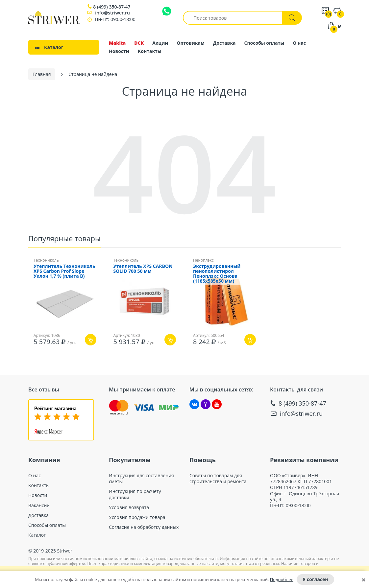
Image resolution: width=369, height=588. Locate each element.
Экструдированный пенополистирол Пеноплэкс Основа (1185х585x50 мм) (217, 272)
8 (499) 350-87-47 (112, 7)
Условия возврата (129, 506)
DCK (139, 43)
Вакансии (39, 503)
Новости (119, 51)
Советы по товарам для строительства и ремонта (218, 477)
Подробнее (282, 579)
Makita (117, 43)
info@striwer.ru (112, 13)
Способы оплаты (264, 43)
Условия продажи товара (137, 515)
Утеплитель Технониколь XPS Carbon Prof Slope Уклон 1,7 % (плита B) (64, 269)
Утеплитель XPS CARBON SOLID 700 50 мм (143, 267)
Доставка (224, 43)
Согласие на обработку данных (144, 525)
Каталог (37, 533)
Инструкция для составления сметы (141, 477)
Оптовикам (191, 43)
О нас (299, 43)
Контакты (150, 51)
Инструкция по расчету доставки (135, 492)
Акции (160, 43)
